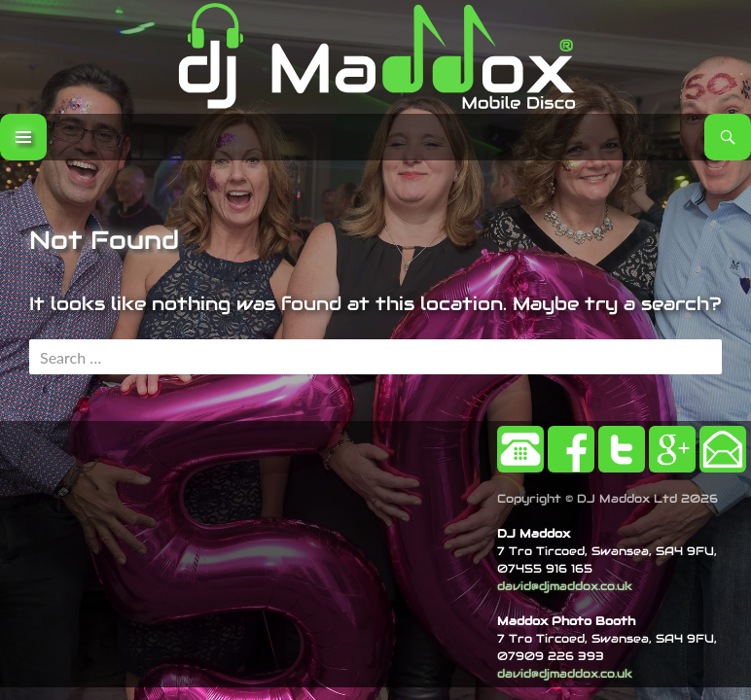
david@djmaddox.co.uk (565, 586)
